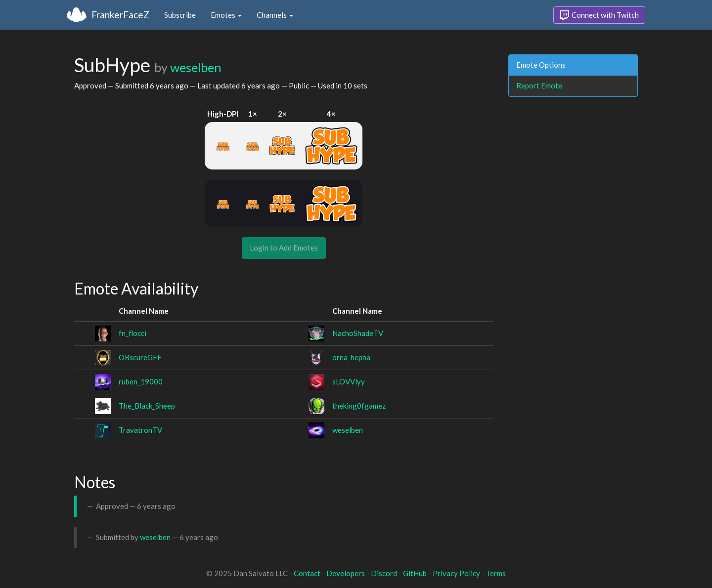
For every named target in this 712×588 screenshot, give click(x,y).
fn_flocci (133, 333)
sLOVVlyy (349, 381)
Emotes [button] (226, 15)
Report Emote (539, 85)
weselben (196, 67)
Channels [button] (275, 15)
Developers (346, 573)
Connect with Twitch (599, 15)
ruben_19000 (141, 381)
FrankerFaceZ (120, 15)
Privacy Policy (456, 573)
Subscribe (180, 15)
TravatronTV (140, 430)
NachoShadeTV (358, 333)
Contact (307, 573)
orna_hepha (351, 357)
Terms (496, 573)
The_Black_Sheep (147, 406)
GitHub (415, 573)
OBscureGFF (140, 357)
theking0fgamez (359, 406)
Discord (384, 573)
